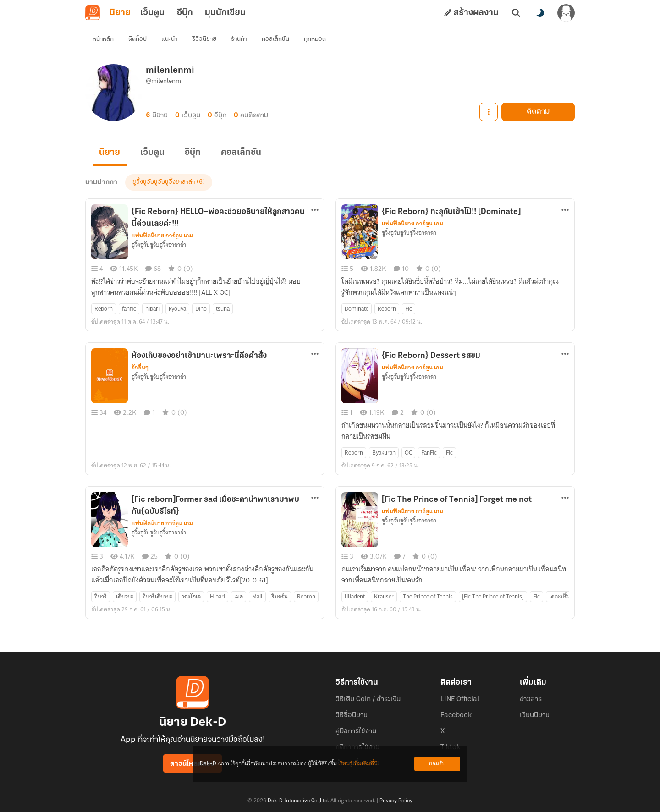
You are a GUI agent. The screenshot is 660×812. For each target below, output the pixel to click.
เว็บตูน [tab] (152, 13)
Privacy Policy (396, 801)
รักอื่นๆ (140, 368)
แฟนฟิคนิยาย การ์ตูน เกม (162, 236)
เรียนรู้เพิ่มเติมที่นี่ (358, 764)
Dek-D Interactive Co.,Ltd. (298, 801)
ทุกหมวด (315, 39)
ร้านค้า (239, 39)
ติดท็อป (137, 39)
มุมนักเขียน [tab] (225, 13)
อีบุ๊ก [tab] (185, 13)
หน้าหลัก (103, 39)
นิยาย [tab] (120, 13)
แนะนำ (169, 39)
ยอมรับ (437, 764)
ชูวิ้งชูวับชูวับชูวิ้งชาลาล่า (164, 182)
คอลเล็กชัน (275, 39)
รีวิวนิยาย (204, 39)
